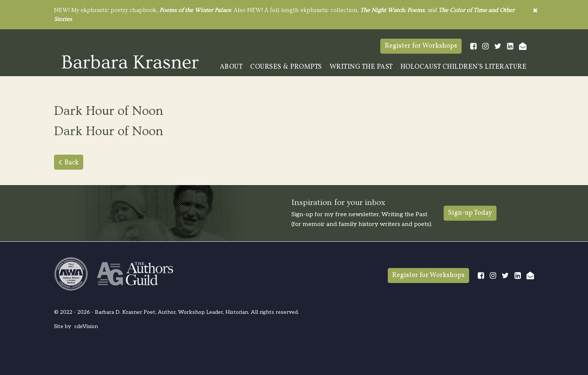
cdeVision (86, 326)
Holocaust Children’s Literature (464, 67)
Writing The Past (361, 67)
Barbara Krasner (130, 62)
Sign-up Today (470, 213)
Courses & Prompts (286, 67)
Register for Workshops (421, 46)
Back (72, 163)
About (231, 67)
